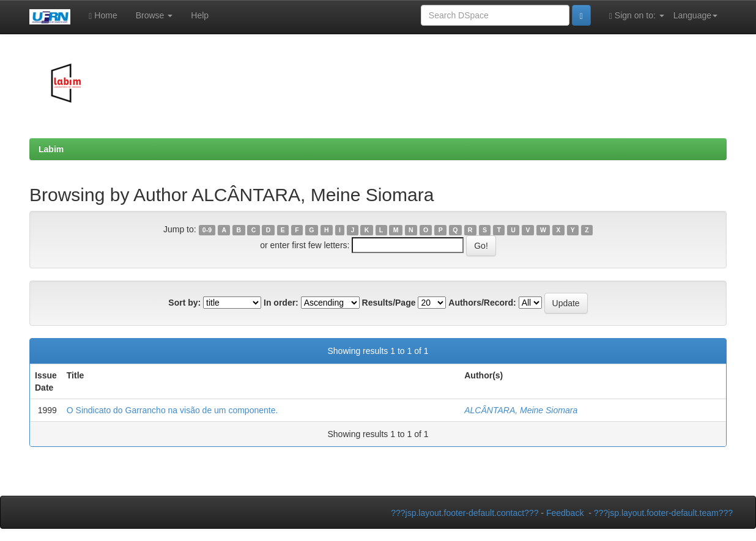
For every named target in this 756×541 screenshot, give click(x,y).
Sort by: (184, 303)
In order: (281, 303)
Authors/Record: (482, 303)
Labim (51, 149)
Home (103, 16)
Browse (154, 15)
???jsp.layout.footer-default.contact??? (465, 513)
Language (695, 15)
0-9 (207, 230)
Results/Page (389, 303)
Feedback (565, 513)
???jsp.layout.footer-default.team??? (663, 513)
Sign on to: (637, 16)
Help (200, 15)
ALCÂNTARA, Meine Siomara (521, 410)
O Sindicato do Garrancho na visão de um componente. (172, 410)
